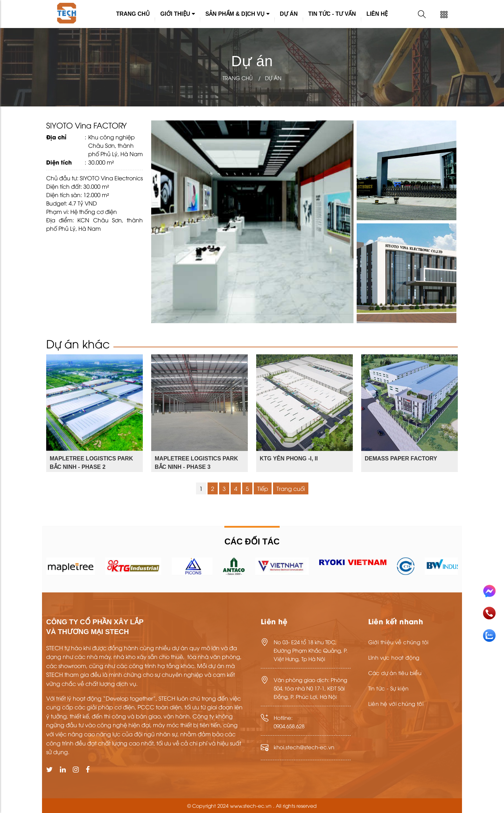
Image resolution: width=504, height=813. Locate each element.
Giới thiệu (178, 14)
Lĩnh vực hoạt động (394, 657)
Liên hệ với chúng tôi (396, 703)
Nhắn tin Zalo (489, 635)
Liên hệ (377, 14)
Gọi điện (489, 613)
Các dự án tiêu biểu (395, 673)
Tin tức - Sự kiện (388, 688)
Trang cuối (291, 488)
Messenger (489, 591)
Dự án (289, 14)
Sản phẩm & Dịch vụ (237, 14)
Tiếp (263, 488)
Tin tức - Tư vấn (332, 14)
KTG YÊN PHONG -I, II (289, 458)
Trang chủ (133, 14)
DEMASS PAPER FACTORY (401, 458)
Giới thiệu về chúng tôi (398, 642)
